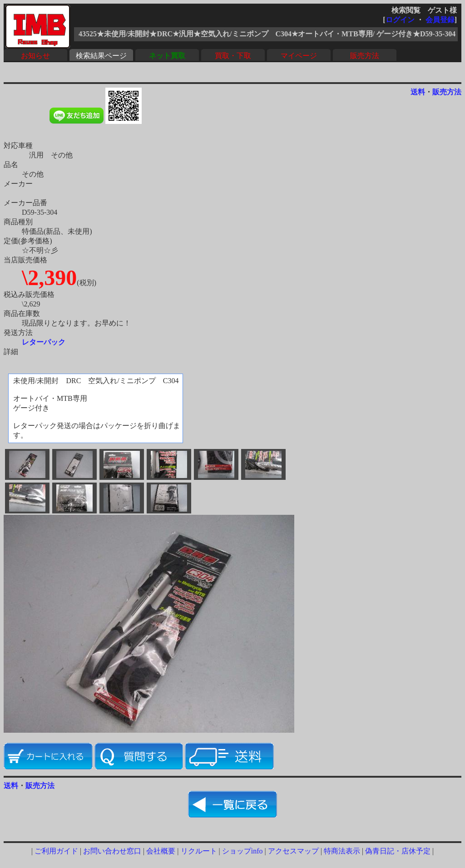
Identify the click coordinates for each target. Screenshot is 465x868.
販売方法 (365, 56)
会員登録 (440, 20)
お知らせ (35, 56)
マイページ (299, 56)
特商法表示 (342, 851)
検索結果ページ (101, 56)
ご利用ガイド (56, 851)
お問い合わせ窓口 (112, 851)
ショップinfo (242, 851)
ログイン (400, 20)
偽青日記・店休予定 (398, 851)
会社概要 (161, 851)
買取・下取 (233, 56)
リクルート (199, 851)
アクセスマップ (293, 851)
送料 (418, 92)
